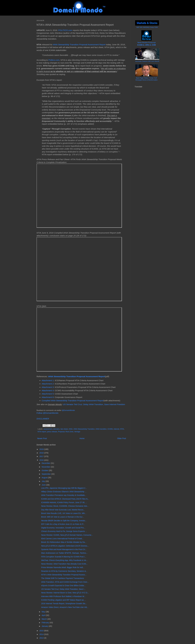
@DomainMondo (68, 410)
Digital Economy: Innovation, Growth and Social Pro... (63, 528)
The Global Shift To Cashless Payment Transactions (63, 578)
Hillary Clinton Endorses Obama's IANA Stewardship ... (64, 492)
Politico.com (54, 60)
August (45, 478)
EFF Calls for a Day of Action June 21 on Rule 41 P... (63, 524)
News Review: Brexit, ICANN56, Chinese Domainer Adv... (65, 506)
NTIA (122, 429)
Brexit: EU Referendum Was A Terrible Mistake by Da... (64, 542)
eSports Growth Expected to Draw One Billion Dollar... (63, 586)
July (44, 481)
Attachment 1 (48, 380)
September (46, 474)
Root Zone (69, 432)
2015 (42, 631)
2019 (42, 449)
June (44, 485)
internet (116, 429)
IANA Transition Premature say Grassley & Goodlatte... (64, 495)
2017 (42, 456)
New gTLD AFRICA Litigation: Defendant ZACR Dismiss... (65, 546)
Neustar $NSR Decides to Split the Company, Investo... (64, 521)
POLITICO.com (65, 30)
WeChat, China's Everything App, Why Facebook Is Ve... (64, 560)
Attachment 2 (48, 384)
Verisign (77, 432)
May (44, 612)
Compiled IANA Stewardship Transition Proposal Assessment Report (73, 401)
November (46, 467)
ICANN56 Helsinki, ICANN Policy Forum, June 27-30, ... (64, 502)
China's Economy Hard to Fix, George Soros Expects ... (64, 531)
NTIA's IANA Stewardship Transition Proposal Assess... (64, 575)
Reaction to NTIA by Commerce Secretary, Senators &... (64, 571)
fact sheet (64, 429)
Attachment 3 (48, 387)
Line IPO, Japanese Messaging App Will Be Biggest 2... (64, 488)
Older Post (122, 438)
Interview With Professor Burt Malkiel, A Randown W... (63, 596)
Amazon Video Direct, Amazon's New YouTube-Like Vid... (65, 607)
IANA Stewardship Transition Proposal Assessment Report (79, 45)
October (45, 470)
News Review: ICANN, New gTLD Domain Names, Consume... (67, 535)
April (44, 615)
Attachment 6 (48, 397)
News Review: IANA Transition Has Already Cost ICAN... (64, 564)
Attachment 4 (48, 390)
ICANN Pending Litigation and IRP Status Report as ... (64, 600)
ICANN (110, 429)
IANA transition (101, 429)
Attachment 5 (48, 394)
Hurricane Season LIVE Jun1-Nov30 (147, 61)
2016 (42, 460)
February (46, 623)
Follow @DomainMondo (47, 413)
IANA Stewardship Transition (84, 429)
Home (82, 438)
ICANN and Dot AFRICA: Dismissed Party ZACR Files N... (65, 499)
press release (52, 432)
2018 (42, 453)
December (46, 463)
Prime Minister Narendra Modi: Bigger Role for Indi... (63, 567)
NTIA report (42, 432)
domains (56, 429)
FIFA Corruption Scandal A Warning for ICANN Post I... (64, 557)
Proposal (61, 432)
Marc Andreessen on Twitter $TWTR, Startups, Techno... (64, 553)
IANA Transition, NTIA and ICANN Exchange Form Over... (65, 582)
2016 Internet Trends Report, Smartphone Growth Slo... (64, 604)
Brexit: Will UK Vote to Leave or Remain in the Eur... (63, 517)
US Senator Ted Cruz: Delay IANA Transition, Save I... (63, 589)
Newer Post (42, 438)
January (45, 626)
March (44, 619)
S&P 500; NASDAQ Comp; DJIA (147, 27)
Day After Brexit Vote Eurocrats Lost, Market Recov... (63, 510)
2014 (42, 634)
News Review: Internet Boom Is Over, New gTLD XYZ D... (65, 593)
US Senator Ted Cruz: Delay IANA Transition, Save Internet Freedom (94, 404)
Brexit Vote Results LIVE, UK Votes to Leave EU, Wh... (64, 513)
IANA (71, 429)
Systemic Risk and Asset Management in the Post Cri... (64, 549)
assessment (48, 429)
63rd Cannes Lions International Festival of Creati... (62, 539)
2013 (42, 638)
